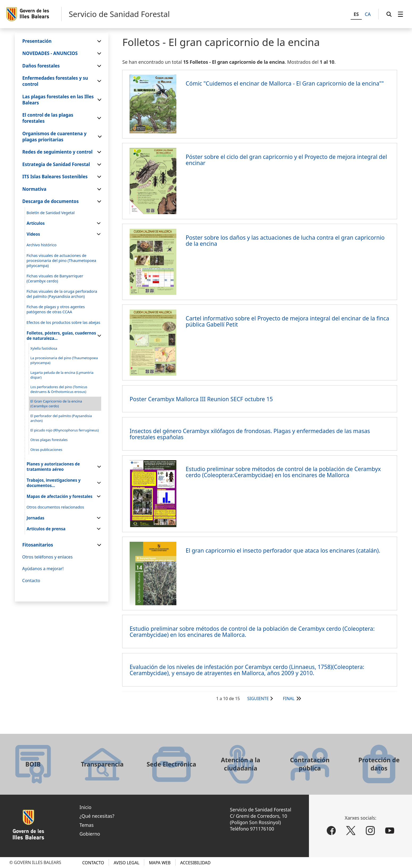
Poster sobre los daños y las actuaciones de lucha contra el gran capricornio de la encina (285, 240)
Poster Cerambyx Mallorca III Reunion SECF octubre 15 (201, 399)
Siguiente (258, 698)
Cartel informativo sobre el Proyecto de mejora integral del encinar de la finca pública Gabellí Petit (287, 321)
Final (289, 698)
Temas (86, 825)
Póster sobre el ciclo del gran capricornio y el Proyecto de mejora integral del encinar (286, 160)
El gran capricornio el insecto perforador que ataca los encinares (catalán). (283, 550)
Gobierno (90, 834)
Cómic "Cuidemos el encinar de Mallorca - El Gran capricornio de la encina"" (285, 83)
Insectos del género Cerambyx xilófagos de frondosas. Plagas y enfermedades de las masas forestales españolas (250, 434)
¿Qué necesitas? (97, 816)
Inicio (85, 807)
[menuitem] (400, 14)
